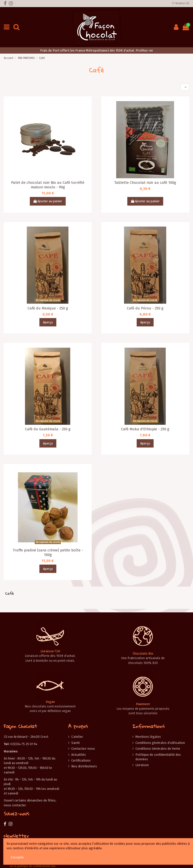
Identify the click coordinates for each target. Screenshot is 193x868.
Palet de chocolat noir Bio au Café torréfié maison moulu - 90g (48, 185)
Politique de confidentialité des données (158, 757)
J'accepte (17, 857)
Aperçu (48, 322)
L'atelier (77, 737)
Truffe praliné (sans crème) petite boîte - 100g (48, 552)
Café (9, 593)
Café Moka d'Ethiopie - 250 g (145, 429)
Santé (76, 743)
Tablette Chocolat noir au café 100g (145, 183)
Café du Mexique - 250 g (48, 308)
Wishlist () (180, 3)
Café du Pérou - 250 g (145, 308)
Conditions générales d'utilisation (160, 743)
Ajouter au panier (48, 201)
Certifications (81, 760)
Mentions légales (148, 737)
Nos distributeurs (84, 766)
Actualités (79, 755)
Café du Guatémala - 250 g (48, 429)
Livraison (142, 765)
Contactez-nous (83, 749)
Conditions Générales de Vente (158, 749)
